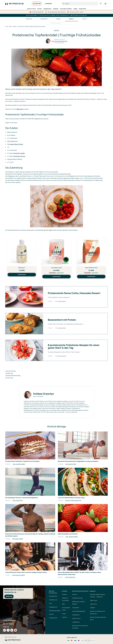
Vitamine (56, 9)
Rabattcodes (94, 600)
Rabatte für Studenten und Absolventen (97, 612)
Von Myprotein (18, 500)
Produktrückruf (53, 618)
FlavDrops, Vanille (19, 153)
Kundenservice (53, 596)
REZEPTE (56, 30)
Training (58, 19)
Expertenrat (83, 9)
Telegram (93, 608)
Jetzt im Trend (31, 9)
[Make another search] (56, 23)
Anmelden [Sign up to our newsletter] (9, 596)
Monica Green (62, 356)
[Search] (63, 4)
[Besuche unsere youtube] (15, 630)
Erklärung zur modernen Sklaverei (79, 603)
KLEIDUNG (48, 4)
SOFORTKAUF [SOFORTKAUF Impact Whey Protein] (91, 277)
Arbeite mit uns (76, 618)
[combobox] (80, 4)
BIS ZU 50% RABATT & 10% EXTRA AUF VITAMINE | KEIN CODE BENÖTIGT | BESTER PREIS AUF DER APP (56, 15)
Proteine (65, 594)
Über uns (75, 594)
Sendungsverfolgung (55, 611)
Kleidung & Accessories (66, 599)
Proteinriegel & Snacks (66, 609)
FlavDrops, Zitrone (19, 156)
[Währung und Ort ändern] (23, 624)
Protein (40, 9)
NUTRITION (37, 4)
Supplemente (47, 9)
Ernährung (29, 19)
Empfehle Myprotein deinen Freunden (98, 596)
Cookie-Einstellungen (9, 620)
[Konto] (101, 4)
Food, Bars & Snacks (66, 9)
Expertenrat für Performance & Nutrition (80, 627)
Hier (51, 230)
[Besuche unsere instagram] (5, 630)
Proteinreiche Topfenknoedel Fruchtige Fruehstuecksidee (32, 27)
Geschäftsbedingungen (79, 611)
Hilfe (50, 603)
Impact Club (93, 604)
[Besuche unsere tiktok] (12, 630)
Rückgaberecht (53, 607)
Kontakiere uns (53, 600)
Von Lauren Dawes (19, 464)
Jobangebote (76, 622)
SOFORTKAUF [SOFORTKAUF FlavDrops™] (22, 275)
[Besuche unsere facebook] (8, 630)
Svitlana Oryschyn (44, 394)
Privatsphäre (76, 608)
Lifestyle (85, 19)
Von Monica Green (19, 575)
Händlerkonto (76, 615)
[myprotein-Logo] (14, 4)
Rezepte (71, 19)
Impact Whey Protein (16, 144)
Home (7, 27)
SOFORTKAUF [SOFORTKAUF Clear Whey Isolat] (56, 277)
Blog (11, 27)
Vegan (75, 9)
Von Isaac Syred (71, 464)
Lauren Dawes (62, 301)
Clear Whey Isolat (56, 268)
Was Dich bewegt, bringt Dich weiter (98, 618)
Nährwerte (20, 109)
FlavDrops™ (22, 268)
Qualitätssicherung (77, 598)
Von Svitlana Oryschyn (59, 41)
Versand (51, 614)
